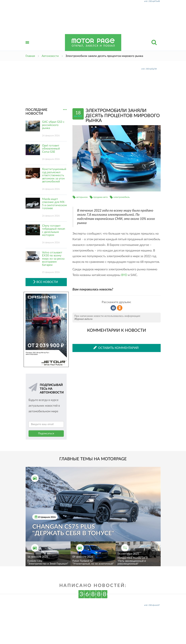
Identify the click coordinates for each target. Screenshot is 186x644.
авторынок (82, 197)
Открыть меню (27, 47)
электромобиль (122, 197)
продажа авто (101, 197)
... (65, 110)
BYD (124, 275)
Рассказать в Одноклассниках (120, 308)
